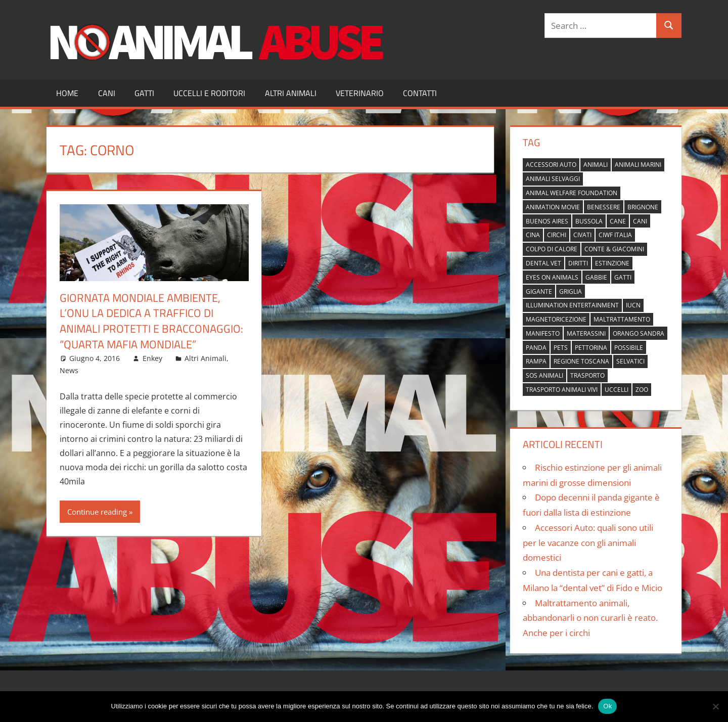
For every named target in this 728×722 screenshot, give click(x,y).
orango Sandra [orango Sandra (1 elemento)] (639, 333)
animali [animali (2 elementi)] (596, 165)
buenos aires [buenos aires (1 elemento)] (547, 221)
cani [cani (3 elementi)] (640, 221)
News (69, 370)
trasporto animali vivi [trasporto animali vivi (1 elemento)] (562, 390)
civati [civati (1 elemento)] (582, 235)
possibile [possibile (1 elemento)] (629, 348)
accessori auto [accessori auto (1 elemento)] (551, 165)
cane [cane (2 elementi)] (618, 221)
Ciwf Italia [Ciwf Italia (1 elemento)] (615, 235)
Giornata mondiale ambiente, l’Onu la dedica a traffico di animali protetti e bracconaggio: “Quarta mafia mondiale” (151, 321)
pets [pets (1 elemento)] (561, 348)
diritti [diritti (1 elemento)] (578, 263)
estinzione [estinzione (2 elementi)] (612, 263)
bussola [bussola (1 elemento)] (589, 221)
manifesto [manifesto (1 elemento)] (543, 333)
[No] (715, 706)
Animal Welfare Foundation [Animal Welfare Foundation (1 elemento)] (572, 193)
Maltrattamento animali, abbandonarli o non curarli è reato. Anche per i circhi (590, 618)
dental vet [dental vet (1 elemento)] (543, 263)
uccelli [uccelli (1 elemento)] (617, 390)
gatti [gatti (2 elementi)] (623, 277)
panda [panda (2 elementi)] (536, 348)
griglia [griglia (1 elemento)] (571, 291)
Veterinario (360, 93)
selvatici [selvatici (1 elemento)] (630, 361)
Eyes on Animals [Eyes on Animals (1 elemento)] (552, 277)
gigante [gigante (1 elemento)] (539, 291)
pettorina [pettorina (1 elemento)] (591, 348)
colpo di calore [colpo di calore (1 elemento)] (552, 249)
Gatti (144, 93)
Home (67, 93)
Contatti (420, 93)
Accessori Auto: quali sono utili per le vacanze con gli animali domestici (588, 543)
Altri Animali (291, 93)
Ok (607, 706)
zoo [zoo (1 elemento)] (642, 390)
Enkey (152, 358)
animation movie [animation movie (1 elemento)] (553, 207)
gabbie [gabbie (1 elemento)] (596, 277)
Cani (107, 93)
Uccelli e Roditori (209, 93)
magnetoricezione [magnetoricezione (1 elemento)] (556, 319)
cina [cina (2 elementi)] (533, 235)
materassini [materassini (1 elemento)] (586, 333)
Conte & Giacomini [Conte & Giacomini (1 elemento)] (614, 249)
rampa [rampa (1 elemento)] (536, 361)
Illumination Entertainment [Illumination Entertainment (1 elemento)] (572, 305)
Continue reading (97, 512)
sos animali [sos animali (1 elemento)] (544, 375)
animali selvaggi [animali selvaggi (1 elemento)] (553, 179)
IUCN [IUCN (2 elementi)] (633, 305)
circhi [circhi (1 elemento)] (557, 235)
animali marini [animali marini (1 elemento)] (638, 165)
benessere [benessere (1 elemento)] (604, 207)
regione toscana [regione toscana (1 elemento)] (581, 361)
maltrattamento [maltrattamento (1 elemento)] (622, 319)
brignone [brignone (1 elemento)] (643, 207)
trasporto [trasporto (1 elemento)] (587, 375)
